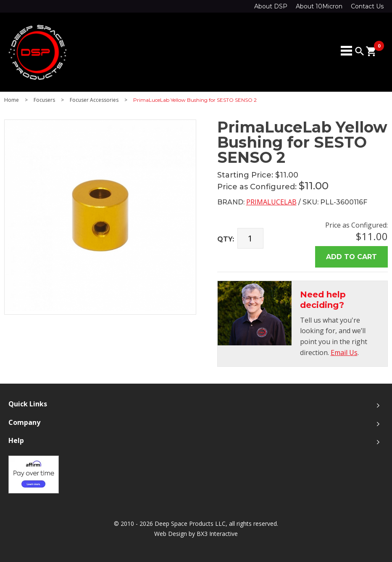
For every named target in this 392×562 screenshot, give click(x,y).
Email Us (344, 353)
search (360, 51)
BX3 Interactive (217, 534)
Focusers (44, 100)
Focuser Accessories (94, 100)
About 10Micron (319, 6)
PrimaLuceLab (271, 202)
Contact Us (367, 6)
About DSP (271, 6)
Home (12, 100)
